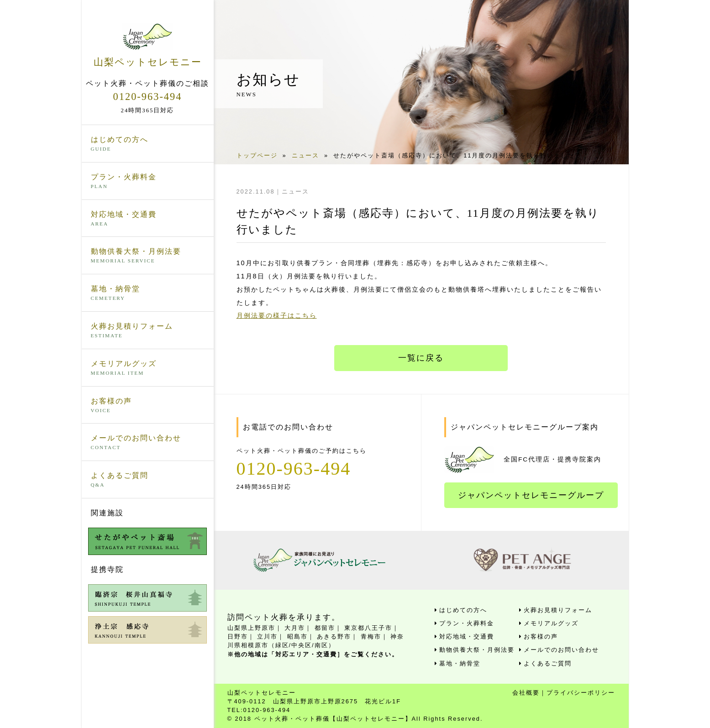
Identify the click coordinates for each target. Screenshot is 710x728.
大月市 (295, 628)
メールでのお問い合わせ (148, 443)
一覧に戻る (421, 358)
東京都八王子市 (368, 628)
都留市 (325, 628)
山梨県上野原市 (251, 628)
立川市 (267, 636)
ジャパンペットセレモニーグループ (531, 495)
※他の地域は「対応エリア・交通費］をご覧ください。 (313, 654)
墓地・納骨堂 (148, 293)
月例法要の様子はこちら (277, 315)
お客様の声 (148, 406)
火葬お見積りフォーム (148, 331)
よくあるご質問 (148, 480)
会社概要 (526, 693)
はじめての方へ (148, 144)
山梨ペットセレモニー (148, 45)
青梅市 (371, 636)
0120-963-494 (148, 97)
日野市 (238, 636)
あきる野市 (334, 636)
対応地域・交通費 (148, 219)
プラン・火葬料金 (148, 182)
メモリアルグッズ (148, 368)
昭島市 (297, 636)
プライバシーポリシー (581, 693)
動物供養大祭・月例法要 (148, 256)
